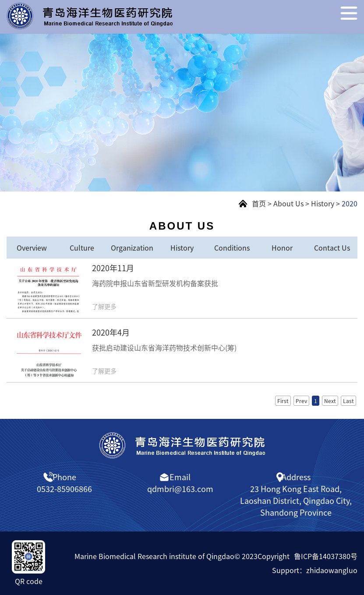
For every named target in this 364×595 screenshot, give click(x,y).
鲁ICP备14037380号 (326, 556)
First (283, 401)
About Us (288, 203)
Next (330, 401)
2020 (350, 203)
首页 (259, 203)
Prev (301, 401)
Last (348, 401)
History (323, 203)
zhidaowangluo (332, 570)
